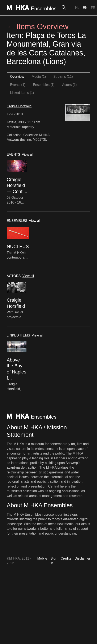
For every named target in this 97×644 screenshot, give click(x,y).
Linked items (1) (22, 93)
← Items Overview (38, 27)
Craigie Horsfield (19, 106)
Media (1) (39, 77)
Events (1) (18, 85)
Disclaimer (82, 558)
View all (28, 154)
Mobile (42, 558)
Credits (66, 558)
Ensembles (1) (44, 85)
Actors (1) (69, 85)
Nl (77, 8)
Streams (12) (63, 77)
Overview (17, 77)
